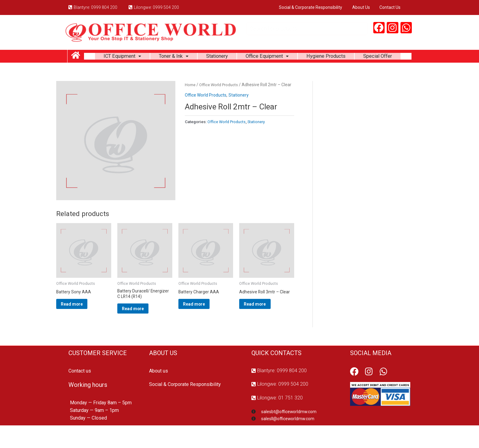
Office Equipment (293, 57)
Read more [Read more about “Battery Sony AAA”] (80, 324)
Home (190, 102)
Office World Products (220, 102)
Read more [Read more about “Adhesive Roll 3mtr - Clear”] (263, 324)
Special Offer (248, 73)
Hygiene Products (357, 57)
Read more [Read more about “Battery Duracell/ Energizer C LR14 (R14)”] (141, 329)
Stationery (239, 57)
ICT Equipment (138, 57)
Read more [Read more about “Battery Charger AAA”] (202, 324)
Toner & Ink (193, 57)
